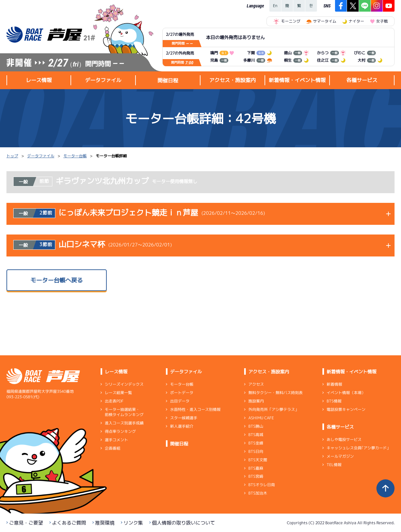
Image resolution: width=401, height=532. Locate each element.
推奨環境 (105, 523)
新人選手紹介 (182, 426)
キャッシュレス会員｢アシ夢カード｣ (358, 448)
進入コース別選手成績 (124, 423)
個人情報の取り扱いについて (184, 523)
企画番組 (113, 448)
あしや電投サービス (344, 439)
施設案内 (256, 401)
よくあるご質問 (69, 523)
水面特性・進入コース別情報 (195, 409)
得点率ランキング (120, 431)
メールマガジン (340, 456)
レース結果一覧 (118, 393)
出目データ (180, 401)
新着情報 (334, 384)
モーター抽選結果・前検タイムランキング (124, 412)
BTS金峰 (256, 443)
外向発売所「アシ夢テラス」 (274, 409)
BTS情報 (334, 401)
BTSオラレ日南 (262, 485)
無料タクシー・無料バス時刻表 (276, 393)
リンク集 (133, 523)
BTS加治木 (258, 493)
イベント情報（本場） (346, 393)
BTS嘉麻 (256, 468)
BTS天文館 (258, 460)
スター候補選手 (184, 418)
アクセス (256, 384)
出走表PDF (114, 401)
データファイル (41, 156)
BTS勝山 (256, 426)
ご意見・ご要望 (26, 523)
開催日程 (168, 80)
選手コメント (116, 440)
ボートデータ (182, 393)
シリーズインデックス (124, 384)
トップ (12, 156)
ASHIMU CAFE (261, 418)
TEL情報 (334, 465)
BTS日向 (256, 451)
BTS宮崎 (256, 476)
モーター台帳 (75, 156)
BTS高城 (256, 435)
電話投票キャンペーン (346, 409)
